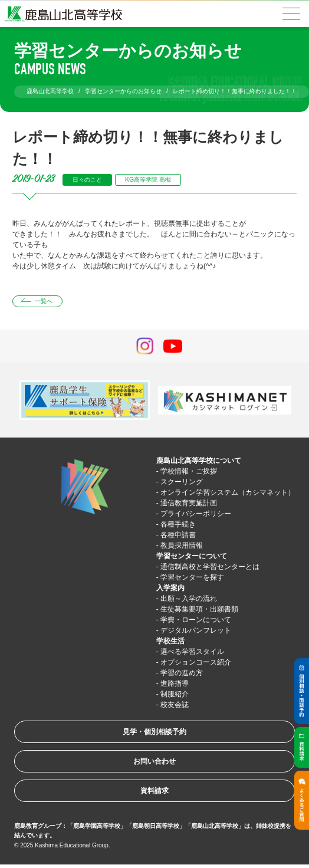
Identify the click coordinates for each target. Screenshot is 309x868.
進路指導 (175, 683)
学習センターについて (192, 556)
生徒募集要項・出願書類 (199, 609)
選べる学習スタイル (192, 652)
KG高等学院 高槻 (148, 180)
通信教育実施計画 (189, 503)
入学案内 (170, 588)
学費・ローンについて (196, 620)
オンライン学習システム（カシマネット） (228, 492)
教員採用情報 (182, 545)
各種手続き (178, 524)
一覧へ (44, 301)
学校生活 (170, 641)
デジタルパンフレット (196, 630)
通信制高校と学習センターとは (210, 567)
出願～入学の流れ (189, 599)
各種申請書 (178, 535)
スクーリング (182, 482)
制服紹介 (175, 694)
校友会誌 (175, 705)
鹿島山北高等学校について (199, 461)
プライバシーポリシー (196, 514)
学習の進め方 (182, 673)
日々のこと (87, 180)
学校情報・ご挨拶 (189, 471)
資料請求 (154, 791)
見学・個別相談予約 (154, 732)
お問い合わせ (154, 761)
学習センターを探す (192, 577)
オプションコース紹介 (196, 662)
